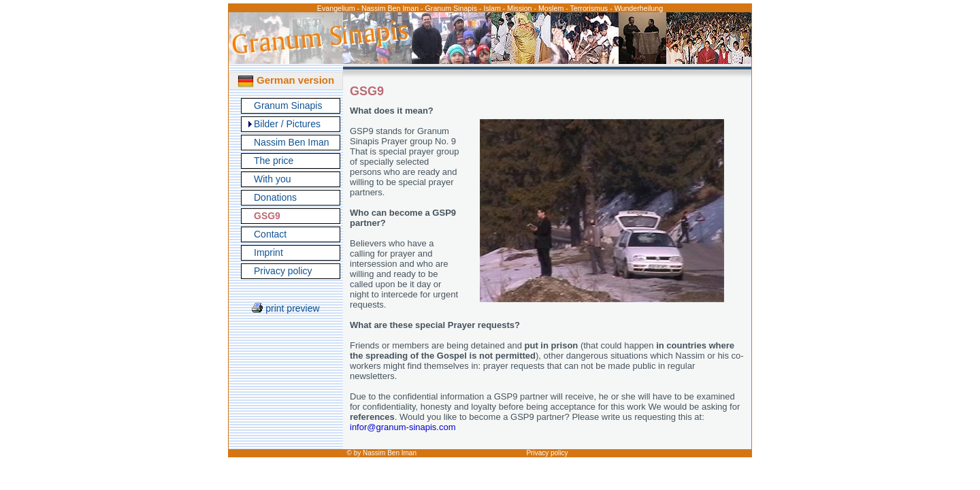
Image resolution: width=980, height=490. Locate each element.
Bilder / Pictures (287, 124)
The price (274, 161)
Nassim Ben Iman (291, 142)
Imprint (268, 252)
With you (272, 179)
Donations (275, 197)
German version (286, 80)
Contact (270, 234)
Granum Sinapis (288, 105)
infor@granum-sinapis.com (403, 427)
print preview (285, 308)
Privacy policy (283, 271)
